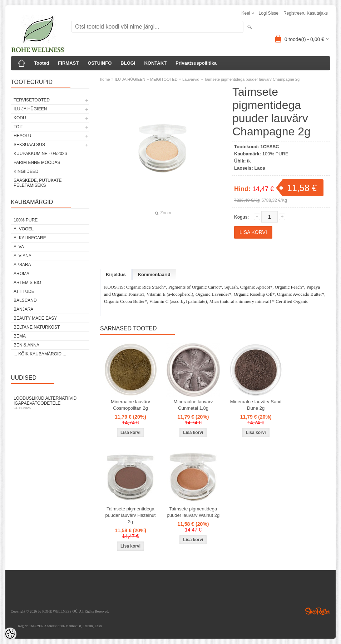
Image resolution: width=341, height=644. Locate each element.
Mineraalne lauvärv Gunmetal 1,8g (193, 405)
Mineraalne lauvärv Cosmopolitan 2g (130, 405)
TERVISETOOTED (32, 100)
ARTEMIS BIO (27, 283)
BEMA (20, 336)
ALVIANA (23, 256)
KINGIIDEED (26, 171)
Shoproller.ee (318, 611)
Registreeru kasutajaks (306, 13)
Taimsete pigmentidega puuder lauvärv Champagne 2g (252, 79)
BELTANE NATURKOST (37, 327)
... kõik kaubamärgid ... (40, 354)
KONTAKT (155, 63)
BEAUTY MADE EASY (35, 318)
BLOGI (128, 63)
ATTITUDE (24, 291)
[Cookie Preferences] (10, 634)
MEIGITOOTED (164, 79)
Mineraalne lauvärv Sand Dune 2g (256, 405)
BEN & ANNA (26, 345)
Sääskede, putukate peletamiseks (38, 183)
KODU (20, 118)
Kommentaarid (154, 274)
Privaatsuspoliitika (196, 63)
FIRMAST (68, 63)
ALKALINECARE (30, 238)
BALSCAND (25, 300)
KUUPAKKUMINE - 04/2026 (40, 154)
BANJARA (23, 309)
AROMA (21, 274)
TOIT (18, 127)
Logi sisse (269, 13)
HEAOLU (22, 136)
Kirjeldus (116, 274)
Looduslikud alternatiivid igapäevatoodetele (50, 403)
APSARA (22, 265)
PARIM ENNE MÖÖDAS (37, 163)
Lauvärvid (191, 79)
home (105, 79)
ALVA (19, 247)
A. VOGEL (24, 229)
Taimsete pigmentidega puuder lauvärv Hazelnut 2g (131, 515)
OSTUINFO (100, 63)
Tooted (41, 63)
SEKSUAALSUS (29, 145)
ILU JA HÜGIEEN (30, 109)
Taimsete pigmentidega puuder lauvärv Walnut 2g (193, 512)
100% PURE (26, 220)
